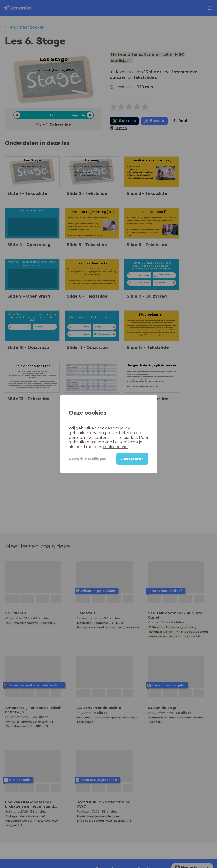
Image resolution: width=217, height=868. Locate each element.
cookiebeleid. (116, 447)
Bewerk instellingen (88, 459)
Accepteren (132, 459)
